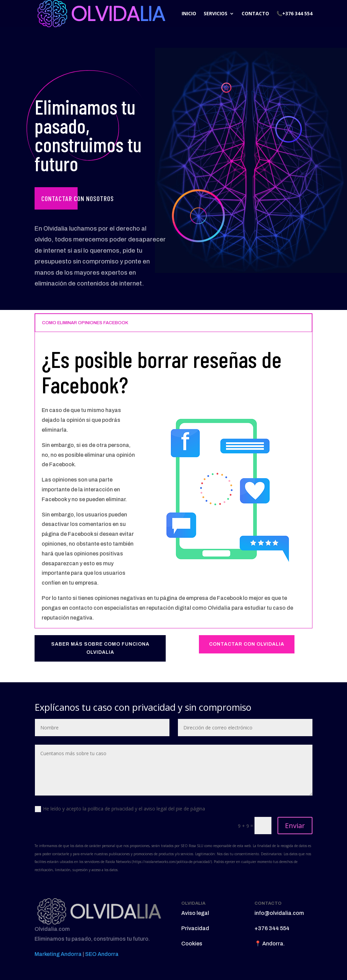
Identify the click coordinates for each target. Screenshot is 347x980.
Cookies (192, 944)
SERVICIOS (216, 13)
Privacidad (195, 928)
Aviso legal (195, 913)
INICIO (189, 13)
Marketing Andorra (58, 954)
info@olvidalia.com (279, 913)
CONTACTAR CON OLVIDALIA (247, 644)
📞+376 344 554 (294, 13)
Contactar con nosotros (78, 198)
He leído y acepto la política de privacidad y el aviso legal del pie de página (120, 809)
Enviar (295, 826)
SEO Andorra (102, 954)
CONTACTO (255, 13)
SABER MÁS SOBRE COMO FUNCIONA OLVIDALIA (100, 648)
